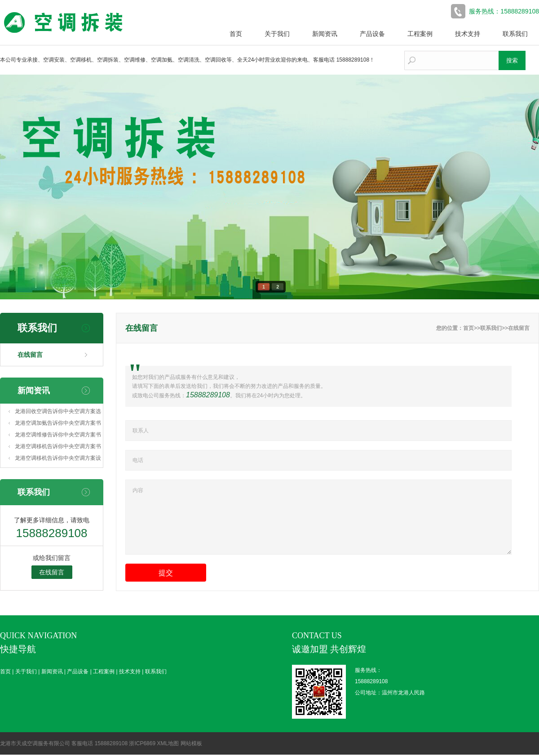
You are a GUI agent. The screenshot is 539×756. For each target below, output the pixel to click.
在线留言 (30, 355)
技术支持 (468, 34)
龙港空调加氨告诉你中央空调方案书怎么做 (58, 424)
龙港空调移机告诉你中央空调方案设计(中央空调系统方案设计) (58, 459)
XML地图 (168, 745)
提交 (166, 585)
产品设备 (372, 34)
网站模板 (191, 745)
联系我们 (515, 34)
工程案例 (420, 34)
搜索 (512, 60)
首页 (236, 34)
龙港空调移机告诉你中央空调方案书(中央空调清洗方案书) (58, 448)
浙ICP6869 (142, 745)
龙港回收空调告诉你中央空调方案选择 (58, 413)
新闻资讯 (325, 34)
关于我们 (277, 34)
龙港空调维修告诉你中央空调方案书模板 (58, 436)
